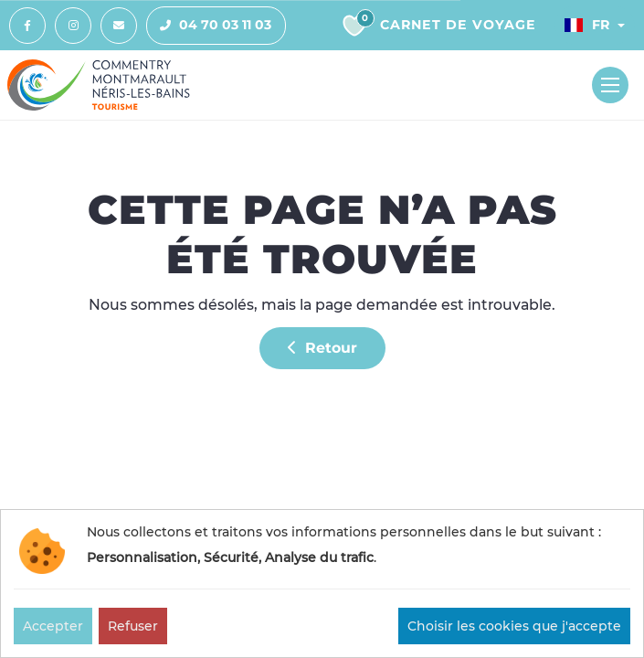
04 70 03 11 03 (209, 26)
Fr (587, 25)
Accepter (53, 626)
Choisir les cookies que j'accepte (514, 626)
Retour (322, 348)
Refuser (133, 626)
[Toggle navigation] (610, 85)
